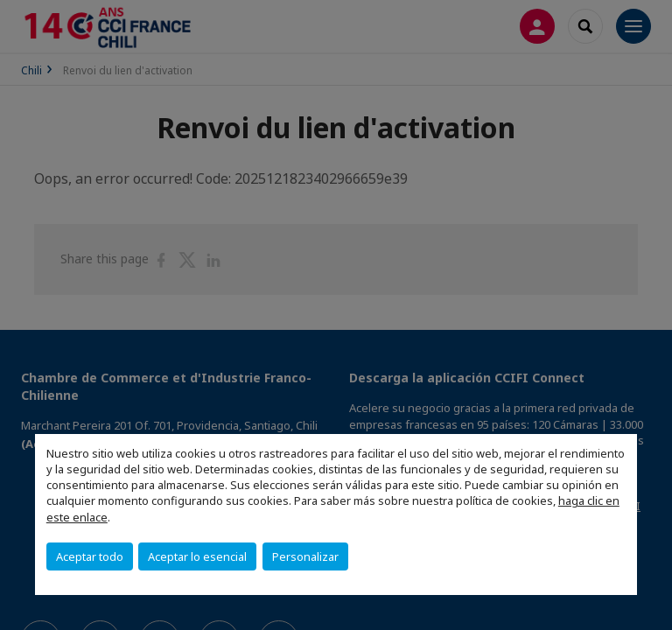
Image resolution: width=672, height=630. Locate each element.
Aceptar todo (90, 556)
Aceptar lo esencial (197, 556)
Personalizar (305, 556)
